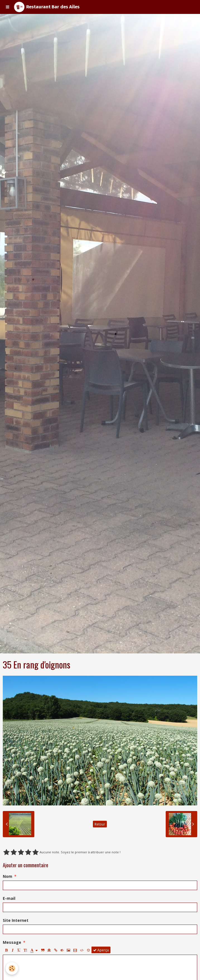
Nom (8, 876)
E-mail (9, 898)
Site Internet (16, 920)
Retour (100, 824)
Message (12, 942)
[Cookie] (12, 968)
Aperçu (101, 950)
